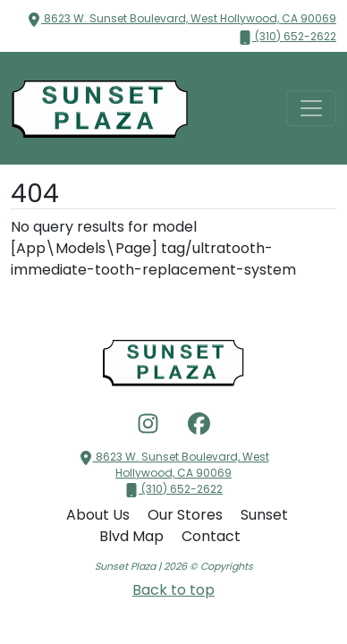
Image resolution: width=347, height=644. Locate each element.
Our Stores (187, 515)
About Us (100, 515)
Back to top (173, 590)
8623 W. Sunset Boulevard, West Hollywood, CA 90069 (182, 18)
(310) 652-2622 (287, 37)
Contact (211, 536)
